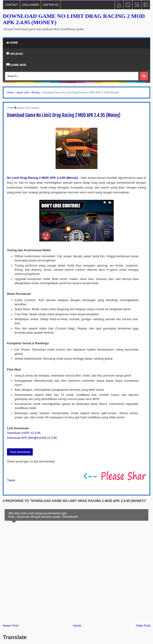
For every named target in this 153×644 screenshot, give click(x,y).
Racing (35, 108)
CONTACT (12, 5)
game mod (24, 108)
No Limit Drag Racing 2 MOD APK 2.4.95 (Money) (42, 178)
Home (12, 43)
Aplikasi (15, 54)
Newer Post (11, 626)
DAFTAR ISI (51, 5)
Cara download (20, 452)
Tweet (11, 480)
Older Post (143, 626)
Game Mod (16, 65)
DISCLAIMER (31, 5)
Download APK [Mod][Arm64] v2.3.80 (32, 438)
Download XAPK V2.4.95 (24, 433)
